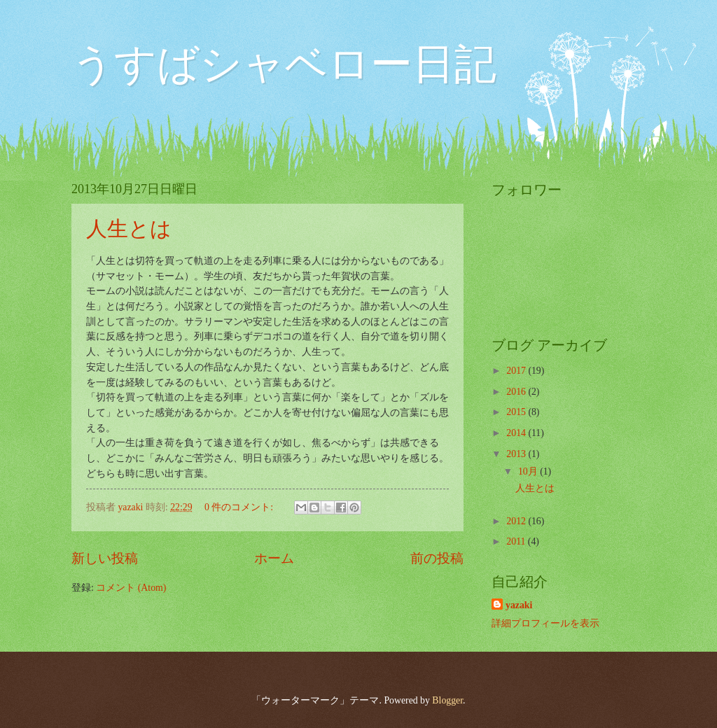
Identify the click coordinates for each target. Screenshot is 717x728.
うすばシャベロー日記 (284, 64)
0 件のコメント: (240, 507)
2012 (517, 521)
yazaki (519, 605)
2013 (517, 454)
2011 (517, 541)
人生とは (129, 229)
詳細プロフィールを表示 (545, 623)
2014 (517, 433)
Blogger (447, 700)
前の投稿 (437, 558)
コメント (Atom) (131, 588)
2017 (517, 371)
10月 (529, 471)
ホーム (274, 558)
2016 (517, 392)
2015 (517, 412)
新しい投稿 (105, 558)
